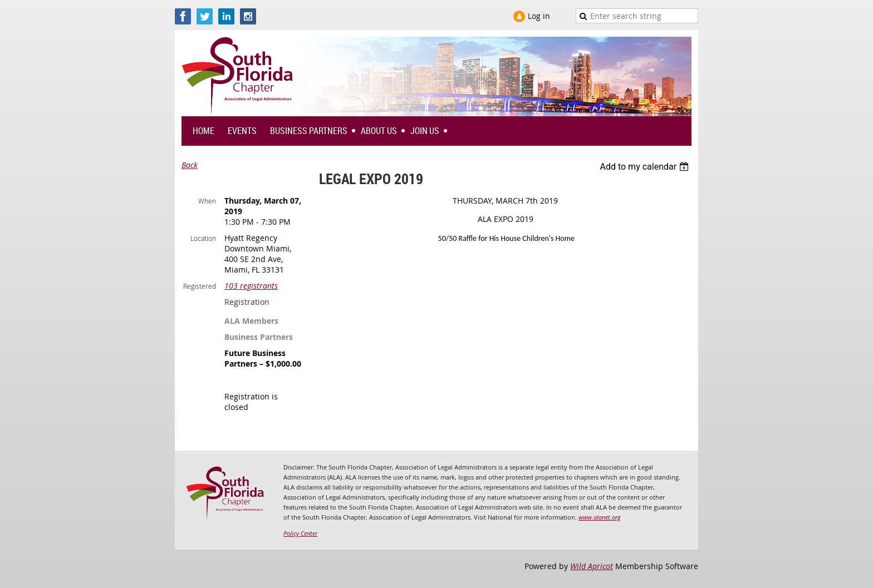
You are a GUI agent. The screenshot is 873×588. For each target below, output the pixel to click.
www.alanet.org (600, 517)
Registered (200, 286)
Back (190, 165)
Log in (539, 16)
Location (203, 238)
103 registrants (251, 286)
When (207, 201)
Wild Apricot (592, 566)
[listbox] (646, 167)
